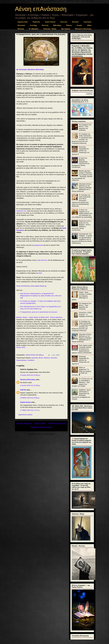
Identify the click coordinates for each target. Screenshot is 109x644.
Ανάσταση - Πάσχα (50, 29)
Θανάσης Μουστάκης (28, 380)
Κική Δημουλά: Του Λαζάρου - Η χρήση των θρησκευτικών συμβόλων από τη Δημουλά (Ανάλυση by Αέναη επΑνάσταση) (82, 238)
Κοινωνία (64, 22)
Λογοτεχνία (87, 22)
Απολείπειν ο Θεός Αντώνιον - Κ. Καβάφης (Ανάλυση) (86, 315)
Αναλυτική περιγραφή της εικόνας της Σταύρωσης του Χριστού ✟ (81, 151)
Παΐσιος (69, 25)
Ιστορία (79, 25)
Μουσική (21, 29)
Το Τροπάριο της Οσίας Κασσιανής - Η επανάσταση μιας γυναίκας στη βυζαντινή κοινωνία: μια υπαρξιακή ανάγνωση (82, 139)
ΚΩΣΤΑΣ (23, 390)
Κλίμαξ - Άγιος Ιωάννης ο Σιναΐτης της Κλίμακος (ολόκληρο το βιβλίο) (82, 296)
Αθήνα (89, 25)
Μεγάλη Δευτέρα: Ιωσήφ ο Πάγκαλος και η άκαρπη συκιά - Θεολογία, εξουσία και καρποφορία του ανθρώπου (82, 176)
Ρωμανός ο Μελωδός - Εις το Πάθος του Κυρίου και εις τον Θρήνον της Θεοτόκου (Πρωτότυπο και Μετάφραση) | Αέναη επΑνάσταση (82, 51)
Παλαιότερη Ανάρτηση (57, 423)
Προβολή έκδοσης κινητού (41, 427)
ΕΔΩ (40, 273)
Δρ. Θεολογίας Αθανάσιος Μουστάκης (30, 70)
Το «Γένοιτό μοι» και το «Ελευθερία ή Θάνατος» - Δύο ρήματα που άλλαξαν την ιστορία (82, 382)
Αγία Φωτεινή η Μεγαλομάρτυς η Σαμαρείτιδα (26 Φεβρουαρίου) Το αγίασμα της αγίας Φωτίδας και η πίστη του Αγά (41, 296)
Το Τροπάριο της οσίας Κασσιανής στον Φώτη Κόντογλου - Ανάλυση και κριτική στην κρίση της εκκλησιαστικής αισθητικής (81, 201)
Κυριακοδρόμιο (21, 360)
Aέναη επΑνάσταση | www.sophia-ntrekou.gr (31, 286)
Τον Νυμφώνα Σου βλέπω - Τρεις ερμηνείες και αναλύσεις (85, 127)
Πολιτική (45, 25)
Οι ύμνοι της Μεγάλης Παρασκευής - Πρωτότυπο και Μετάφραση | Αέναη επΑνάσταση (80, 163)
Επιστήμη (33, 25)
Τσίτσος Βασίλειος (56, 317)
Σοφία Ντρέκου (50, 22)
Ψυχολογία (36, 22)
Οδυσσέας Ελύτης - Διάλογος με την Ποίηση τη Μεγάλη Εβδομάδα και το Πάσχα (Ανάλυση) (82, 188)
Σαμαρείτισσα (38, 245)
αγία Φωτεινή (42, 260)
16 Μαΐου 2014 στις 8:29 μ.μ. (30, 398)
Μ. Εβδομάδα (34, 29)
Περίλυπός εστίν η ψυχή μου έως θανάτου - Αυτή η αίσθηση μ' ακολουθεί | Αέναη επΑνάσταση (81, 226)
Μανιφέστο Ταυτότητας (83, 29)
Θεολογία (75, 22)
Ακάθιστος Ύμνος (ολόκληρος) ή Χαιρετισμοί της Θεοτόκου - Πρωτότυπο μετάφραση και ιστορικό (81, 394)
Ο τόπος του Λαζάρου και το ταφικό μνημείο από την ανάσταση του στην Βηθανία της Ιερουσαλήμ (82, 213)
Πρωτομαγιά (66, 29)
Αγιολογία (35, 358)
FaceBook (31, 360)
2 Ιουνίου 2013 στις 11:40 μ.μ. (30, 385)
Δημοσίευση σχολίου (25, 415)
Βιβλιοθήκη (57, 25)
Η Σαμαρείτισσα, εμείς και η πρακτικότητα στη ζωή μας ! (39, 312)
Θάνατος (47, 358)
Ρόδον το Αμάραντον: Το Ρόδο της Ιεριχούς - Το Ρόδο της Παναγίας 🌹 (82, 371)
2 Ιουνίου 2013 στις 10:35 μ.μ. (30, 375)
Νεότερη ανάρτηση (24, 423)
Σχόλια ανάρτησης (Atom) (46, 434)
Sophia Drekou (26, 402)
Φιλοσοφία (21, 25)
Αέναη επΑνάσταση (41, 9)
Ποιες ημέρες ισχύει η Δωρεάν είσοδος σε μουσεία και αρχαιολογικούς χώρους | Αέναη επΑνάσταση (82, 349)
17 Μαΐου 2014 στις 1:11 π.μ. (30, 410)
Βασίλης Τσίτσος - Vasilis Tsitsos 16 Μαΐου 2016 (33, 317)
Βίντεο (41, 358)
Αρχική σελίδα (23, 22)
